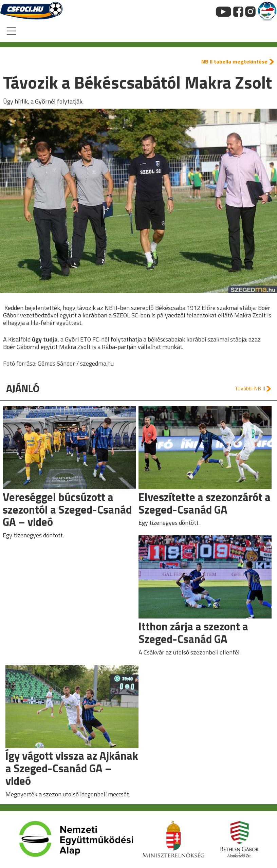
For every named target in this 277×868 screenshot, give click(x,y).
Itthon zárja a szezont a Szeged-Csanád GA (193, 633)
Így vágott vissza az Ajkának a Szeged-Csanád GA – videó (72, 768)
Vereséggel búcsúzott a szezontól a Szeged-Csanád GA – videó (67, 509)
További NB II (250, 388)
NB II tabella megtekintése (234, 61)
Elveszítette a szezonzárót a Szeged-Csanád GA (205, 503)
